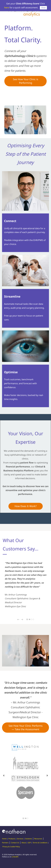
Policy (18, 847)
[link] (26, 107)
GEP (29, 843)
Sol (26, 839)
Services (20, 839)
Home (4, 839)
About (24, 843)
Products (12, 839)
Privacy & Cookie (9, 847)
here (7, 8)
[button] (18, 620)
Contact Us (15, 843)
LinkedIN (15, 857)
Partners (5, 843)
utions (30, 839)
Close (43, 8)
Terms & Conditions (40, 843)
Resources (38, 839)
